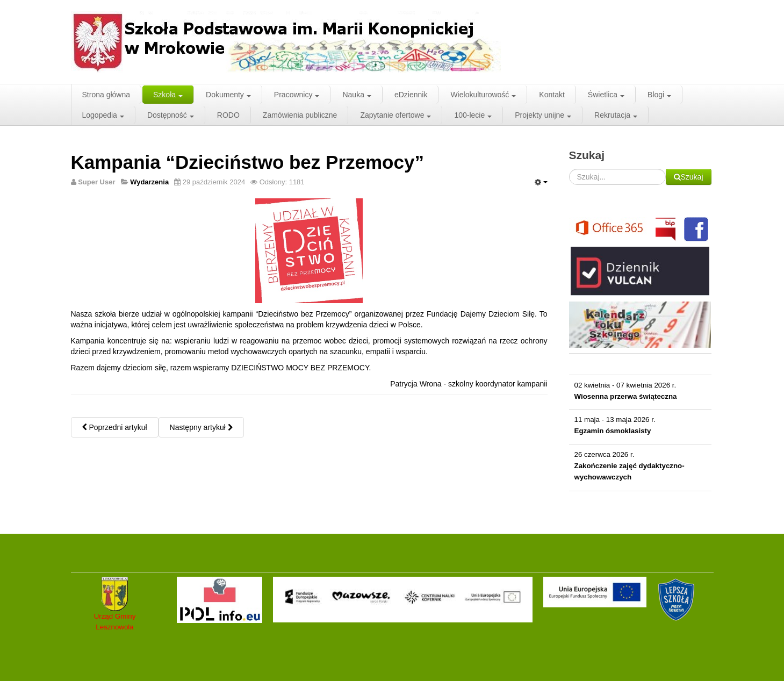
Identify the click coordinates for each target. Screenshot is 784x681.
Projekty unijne (543, 115)
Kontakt (552, 95)
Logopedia (103, 115)
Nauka (357, 95)
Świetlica (606, 95)
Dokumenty (228, 95)
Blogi (659, 95)
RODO (228, 115)
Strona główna (106, 95)
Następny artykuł (201, 427)
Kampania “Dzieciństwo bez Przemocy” (247, 162)
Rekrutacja (616, 115)
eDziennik (411, 95)
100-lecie (473, 115)
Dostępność (171, 115)
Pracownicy (297, 95)
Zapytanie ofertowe (395, 115)
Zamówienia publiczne (300, 115)
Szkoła (168, 95)
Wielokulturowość (483, 95)
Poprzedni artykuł (115, 427)
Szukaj (666, 169)
